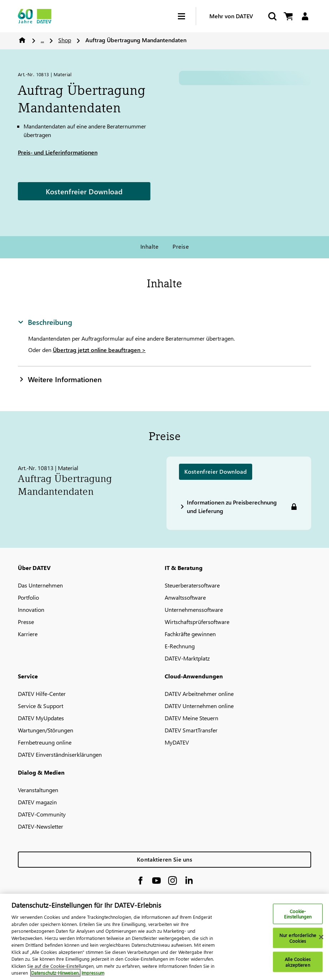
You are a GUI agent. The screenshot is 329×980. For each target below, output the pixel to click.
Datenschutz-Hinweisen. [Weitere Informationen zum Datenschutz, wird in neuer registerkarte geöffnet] (55, 973)
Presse (26, 622)
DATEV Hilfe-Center (42, 694)
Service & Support (41, 706)
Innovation (31, 610)
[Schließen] (321, 937)
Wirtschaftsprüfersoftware (197, 622)
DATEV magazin (37, 802)
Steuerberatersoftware (192, 585)
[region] (164, 937)
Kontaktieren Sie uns (164, 859)
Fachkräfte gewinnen (190, 634)
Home (22, 40)
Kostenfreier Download (84, 191)
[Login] (305, 16)
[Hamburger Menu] (187, 16)
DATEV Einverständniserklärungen (60, 754)
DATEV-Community (42, 814)
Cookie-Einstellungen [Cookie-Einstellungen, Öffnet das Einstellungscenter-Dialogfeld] (298, 914)
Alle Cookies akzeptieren (298, 962)
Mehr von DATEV (231, 16)
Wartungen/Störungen (46, 730)
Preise (181, 246)
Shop (65, 40)
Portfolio (28, 597)
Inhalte (149, 246)
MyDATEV (177, 742)
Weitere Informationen (60, 379)
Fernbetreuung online (45, 742)
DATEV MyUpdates (41, 718)
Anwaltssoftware (185, 597)
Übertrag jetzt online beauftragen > (99, 350)
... (42, 40)
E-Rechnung (180, 646)
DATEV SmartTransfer (191, 730)
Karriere (28, 634)
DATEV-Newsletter (41, 826)
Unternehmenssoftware (194, 610)
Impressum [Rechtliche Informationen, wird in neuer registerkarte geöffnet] (93, 973)
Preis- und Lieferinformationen (58, 152)
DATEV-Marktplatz (187, 658)
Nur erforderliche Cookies (298, 938)
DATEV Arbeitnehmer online (199, 694)
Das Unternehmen (40, 585)
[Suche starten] (272, 16)
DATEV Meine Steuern (191, 718)
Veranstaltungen (38, 790)
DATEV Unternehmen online (199, 706)
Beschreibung (45, 322)
